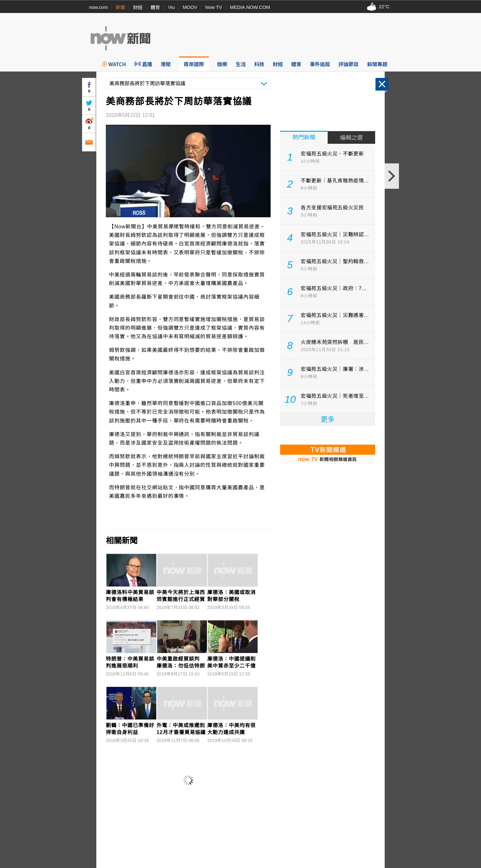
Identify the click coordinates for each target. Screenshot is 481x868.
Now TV (213, 7)
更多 (328, 419)
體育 (155, 7)
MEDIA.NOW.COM (250, 7)
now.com (98, 7)
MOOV (190, 7)
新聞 (120, 7)
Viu (171, 7)
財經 (138, 7)
